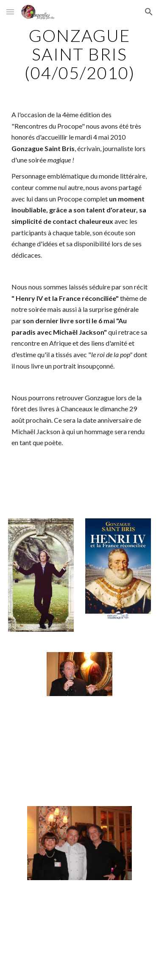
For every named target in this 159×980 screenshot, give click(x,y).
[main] (80, 54)
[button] (10, 12)
